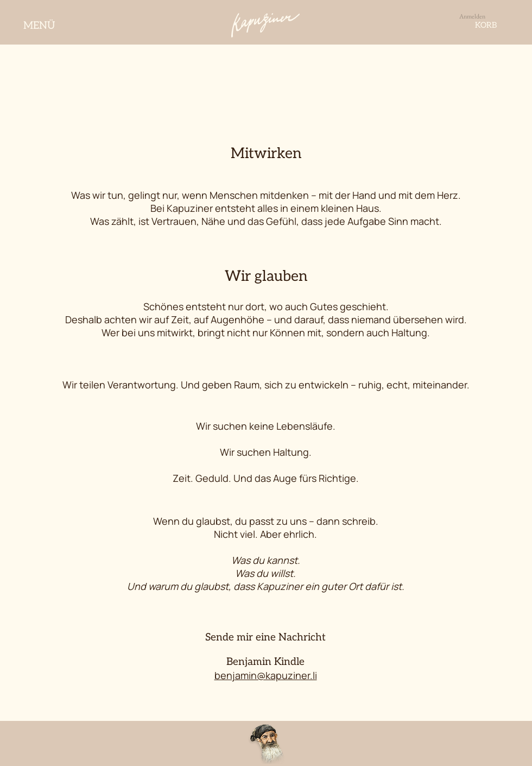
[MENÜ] (40, 26)
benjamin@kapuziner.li (266, 675)
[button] (501, 25)
